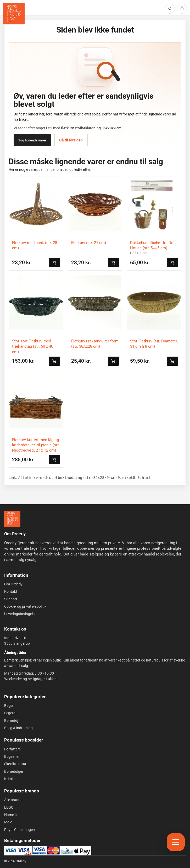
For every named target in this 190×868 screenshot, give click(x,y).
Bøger (9, 706)
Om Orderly (13, 584)
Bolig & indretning (18, 728)
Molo (8, 822)
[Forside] (12, 519)
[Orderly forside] (14, 14)
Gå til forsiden (71, 140)
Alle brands (13, 800)
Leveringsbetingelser (21, 614)
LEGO (9, 807)
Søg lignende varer (32, 140)
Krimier (10, 779)
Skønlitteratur (15, 764)
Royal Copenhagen (19, 830)
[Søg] (170, 9)
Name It (11, 815)
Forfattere (12, 749)
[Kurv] (182, 9)
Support (11, 599)
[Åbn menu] (176, 842)
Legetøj (10, 713)
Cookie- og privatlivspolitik (25, 606)
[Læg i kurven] (54, 263)
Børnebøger (14, 771)
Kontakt (11, 591)
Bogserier (12, 756)
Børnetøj (11, 721)
